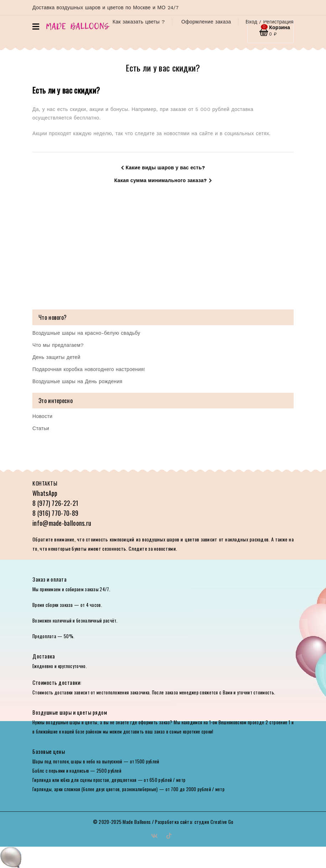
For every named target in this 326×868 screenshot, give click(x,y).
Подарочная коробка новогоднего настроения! (89, 369)
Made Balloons (136, 822)
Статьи (41, 428)
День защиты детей (56, 357)
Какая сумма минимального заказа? (163, 180)
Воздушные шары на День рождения (77, 381)
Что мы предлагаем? (58, 345)
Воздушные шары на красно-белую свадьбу (86, 333)
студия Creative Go (214, 822)
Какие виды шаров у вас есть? (163, 168)
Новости (42, 416)
